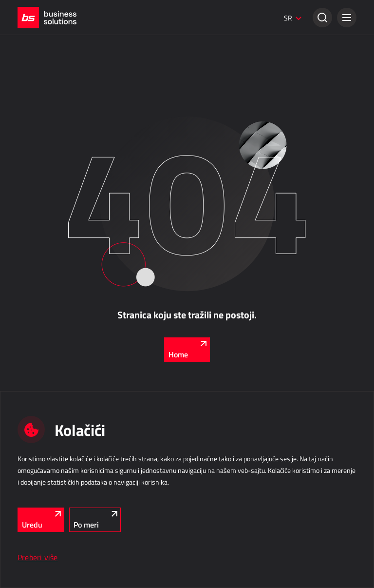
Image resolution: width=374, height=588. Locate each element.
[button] (347, 18)
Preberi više (38, 557)
